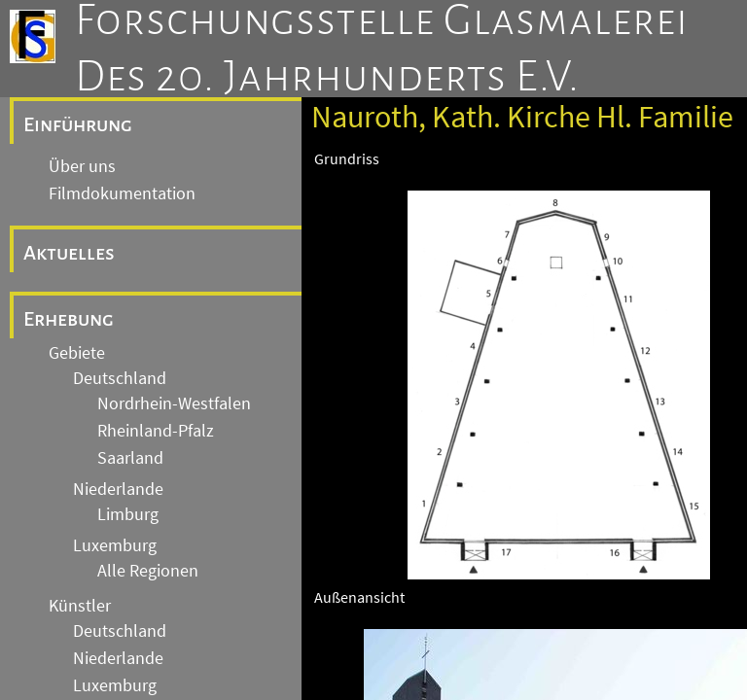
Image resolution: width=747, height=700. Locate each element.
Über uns (82, 166)
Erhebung (69, 319)
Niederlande (118, 489)
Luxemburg (115, 545)
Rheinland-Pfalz (156, 431)
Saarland (130, 458)
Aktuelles (69, 253)
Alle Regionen (148, 571)
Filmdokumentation (122, 193)
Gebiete (77, 353)
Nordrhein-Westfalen (174, 403)
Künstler (80, 606)
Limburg (128, 514)
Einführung (78, 124)
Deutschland (120, 378)
